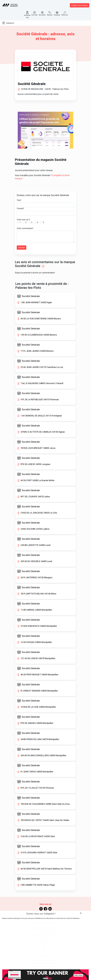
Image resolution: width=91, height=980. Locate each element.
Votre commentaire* (25, 228)
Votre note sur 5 (23, 220)
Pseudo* (20, 209)
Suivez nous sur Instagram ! (41, 914)
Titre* (19, 200)
